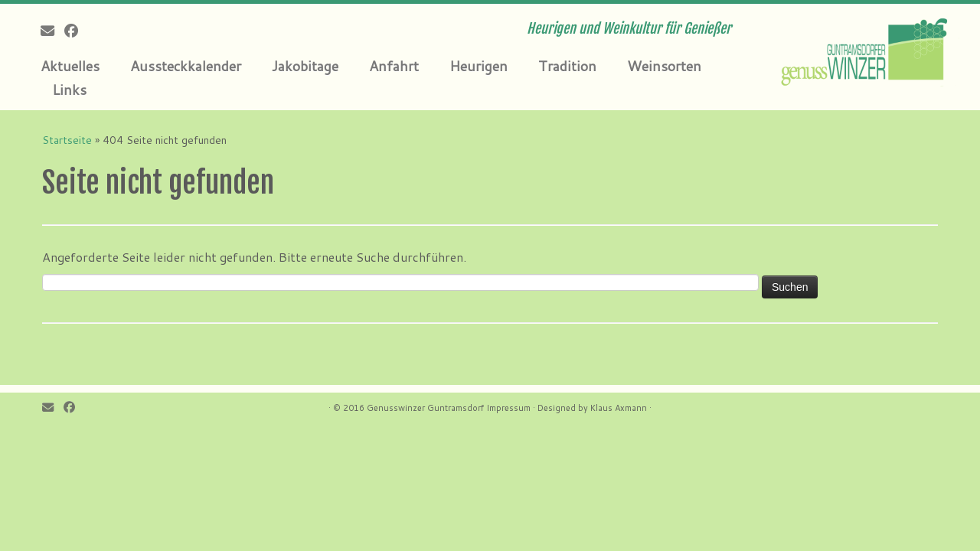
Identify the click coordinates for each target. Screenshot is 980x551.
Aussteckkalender (186, 66)
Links (69, 90)
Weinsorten (664, 66)
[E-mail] (52, 31)
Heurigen (479, 66)
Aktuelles (70, 66)
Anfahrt (394, 66)
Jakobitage (305, 66)
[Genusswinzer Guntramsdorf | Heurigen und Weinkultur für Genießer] (867, 50)
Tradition (567, 66)
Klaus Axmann (619, 408)
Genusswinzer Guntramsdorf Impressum (449, 408)
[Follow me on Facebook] (76, 31)
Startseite (67, 140)
